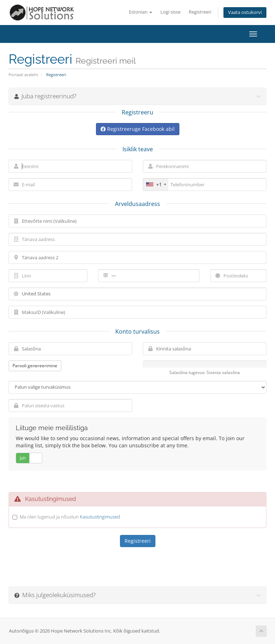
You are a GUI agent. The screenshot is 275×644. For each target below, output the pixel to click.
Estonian (141, 12)
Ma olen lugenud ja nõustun (70, 517)
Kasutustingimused (100, 517)
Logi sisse (170, 12)
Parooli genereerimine (35, 366)
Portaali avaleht (23, 75)
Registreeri (200, 12)
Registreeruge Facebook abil (138, 129)
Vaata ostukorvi (245, 12)
